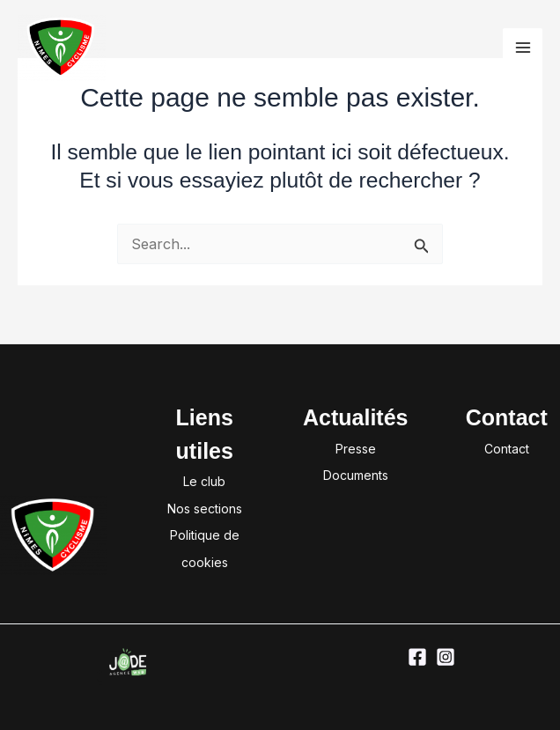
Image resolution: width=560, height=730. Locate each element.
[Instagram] (446, 657)
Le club (204, 481)
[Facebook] (417, 657)
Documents (356, 475)
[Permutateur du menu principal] (523, 48)
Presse (356, 449)
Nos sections (205, 509)
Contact (507, 449)
